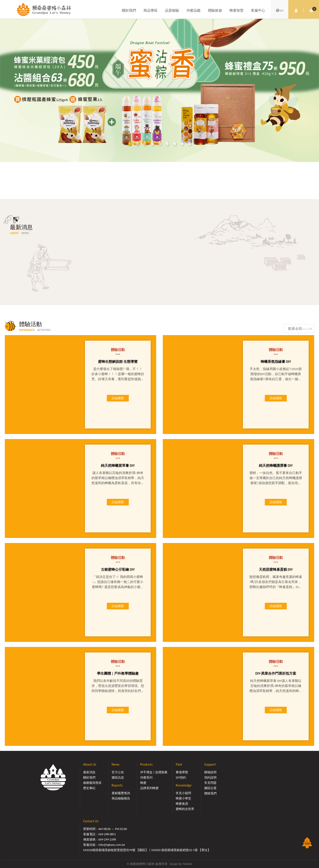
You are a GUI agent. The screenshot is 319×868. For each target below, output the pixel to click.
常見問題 (210, 783)
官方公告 (118, 772)
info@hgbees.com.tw (112, 845)
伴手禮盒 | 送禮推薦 (154, 772)
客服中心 (258, 10)
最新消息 (89, 772)
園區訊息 (118, 778)
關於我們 (129, 10)
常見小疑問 (183, 793)
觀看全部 (295, 329)
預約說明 (210, 778)
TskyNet (187, 864)
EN (280, 11)
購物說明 (210, 772)
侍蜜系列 (146, 778)
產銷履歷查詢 (121, 793)
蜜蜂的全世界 (185, 809)
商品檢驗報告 (121, 798)
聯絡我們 (210, 793)
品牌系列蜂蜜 (149, 788)
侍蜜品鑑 (194, 10)
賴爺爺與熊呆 (92, 783)
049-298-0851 (107, 834)
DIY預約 (181, 778)
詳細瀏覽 (118, 398)
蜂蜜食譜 (182, 804)
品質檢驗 (172, 10)
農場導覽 (182, 772)
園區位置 (210, 788)
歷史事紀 (89, 788)
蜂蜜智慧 (237, 10)
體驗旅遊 (215, 10)
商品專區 (151, 10)
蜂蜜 (143, 783)
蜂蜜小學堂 (183, 798)
